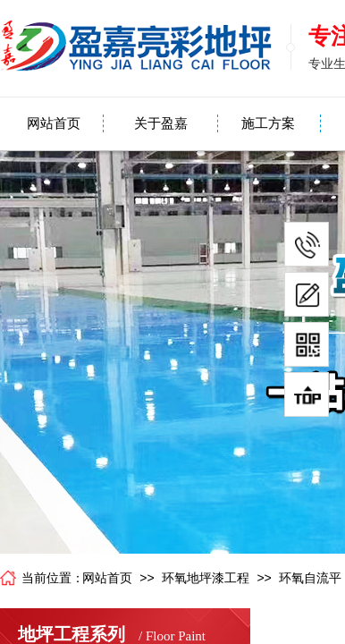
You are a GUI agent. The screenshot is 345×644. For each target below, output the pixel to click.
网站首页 (54, 123)
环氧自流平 (310, 578)
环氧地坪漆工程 (206, 578)
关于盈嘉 (161, 123)
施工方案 (268, 123)
